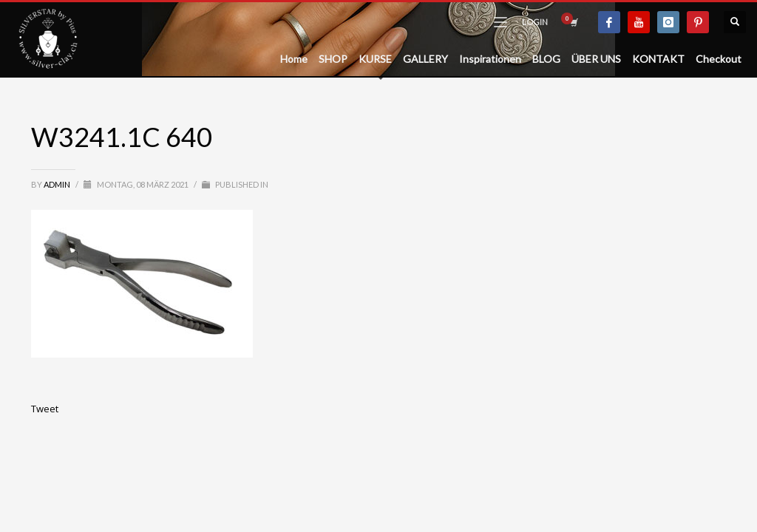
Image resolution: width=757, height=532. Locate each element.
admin (58, 184)
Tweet (45, 409)
